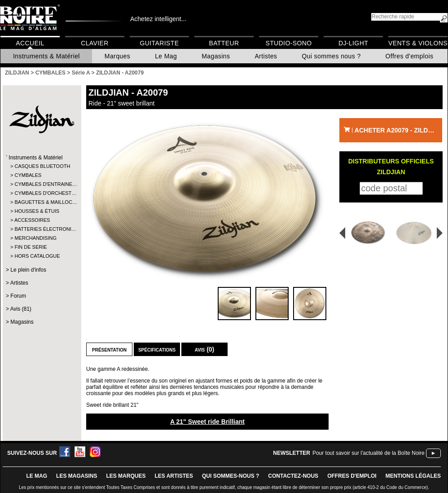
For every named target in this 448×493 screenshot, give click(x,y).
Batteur (224, 43)
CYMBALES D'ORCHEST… (42, 193)
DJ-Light (353, 43)
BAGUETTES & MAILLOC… (42, 202)
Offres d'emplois (410, 56)
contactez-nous (293, 476)
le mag (37, 476)
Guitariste (160, 43)
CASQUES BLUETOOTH (42, 166)
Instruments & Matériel (46, 56)
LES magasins (77, 476)
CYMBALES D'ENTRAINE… (42, 184)
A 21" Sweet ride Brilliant (207, 422)
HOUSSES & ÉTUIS (37, 211)
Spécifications (157, 349)
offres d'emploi (352, 476)
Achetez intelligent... (158, 19)
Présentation (109, 349)
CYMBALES (28, 175)
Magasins (216, 56)
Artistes (266, 56)
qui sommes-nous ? (231, 476)
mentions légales (413, 476)
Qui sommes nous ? (331, 56)
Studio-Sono (288, 43)
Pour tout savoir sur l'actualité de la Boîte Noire (369, 453)
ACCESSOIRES (32, 220)
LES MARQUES (126, 476)
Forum (18, 296)
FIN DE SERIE (31, 247)
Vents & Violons (418, 43)
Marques (117, 56)
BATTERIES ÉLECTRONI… (42, 229)
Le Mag (166, 56)
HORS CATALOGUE (37, 256)
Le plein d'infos (28, 270)
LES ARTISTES (174, 476)
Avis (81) (21, 309)
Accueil (30, 43)
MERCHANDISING (35, 238)
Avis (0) (205, 349)
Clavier (95, 43)
